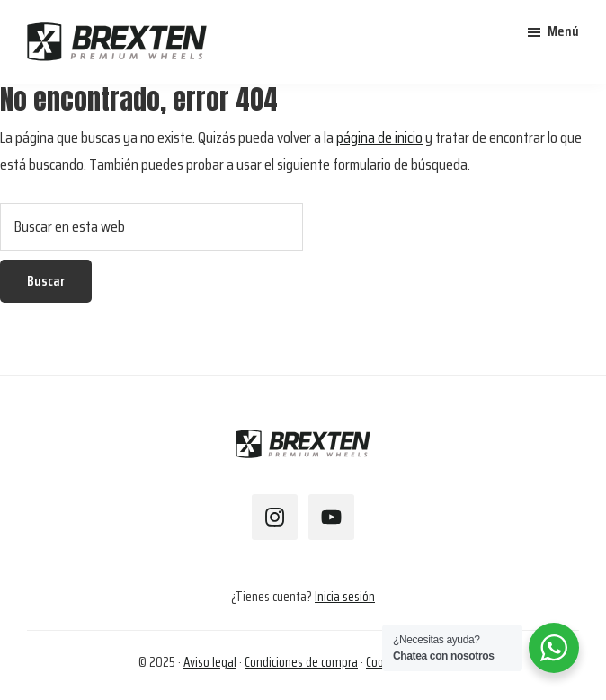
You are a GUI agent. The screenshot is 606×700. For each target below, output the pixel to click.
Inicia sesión (345, 597)
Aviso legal (210, 662)
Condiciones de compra (301, 662)
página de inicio (379, 137)
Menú (563, 31)
